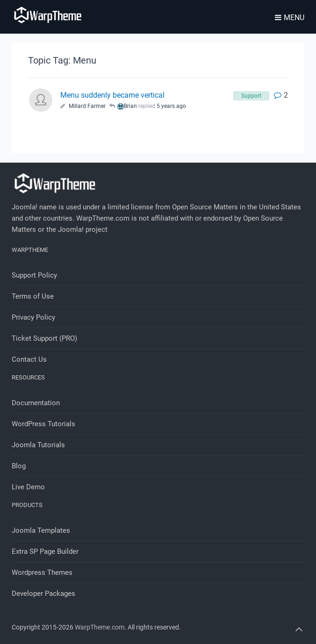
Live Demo (28, 487)
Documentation (36, 403)
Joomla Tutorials (38, 445)
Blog (19, 466)
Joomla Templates (41, 530)
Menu (290, 18)
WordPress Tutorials (43, 424)
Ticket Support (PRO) (44, 338)
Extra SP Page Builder (45, 551)
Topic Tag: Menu (62, 60)
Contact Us (29, 359)
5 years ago (171, 106)
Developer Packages (43, 594)
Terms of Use (33, 296)
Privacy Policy (33, 317)
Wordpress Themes (42, 572)
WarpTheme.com (100, 627)
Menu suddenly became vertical (112, 95)
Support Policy (34, 275)
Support (251, 96)
